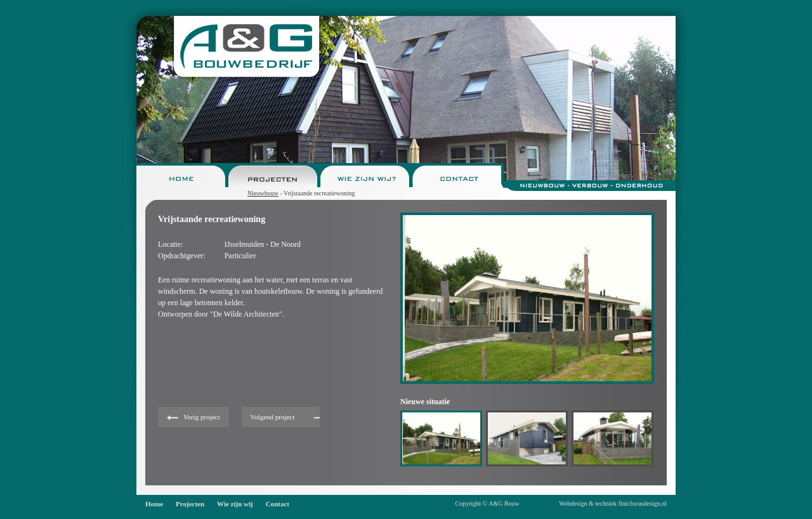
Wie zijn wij (235, 504)
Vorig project (202, 417)
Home (154, 504)
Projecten (190, 504)
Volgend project (273, 417)
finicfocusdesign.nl (643, 503)
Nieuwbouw (263, 193)
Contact (278, 504)
